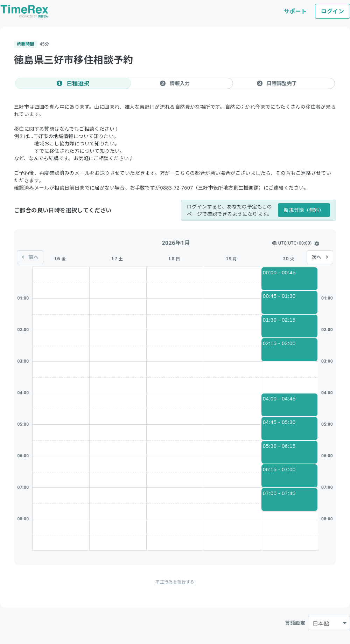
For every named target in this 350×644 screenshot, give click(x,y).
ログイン (332, 11)
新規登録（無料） (304, 210)
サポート (295, 11)
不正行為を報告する (175, 582)
